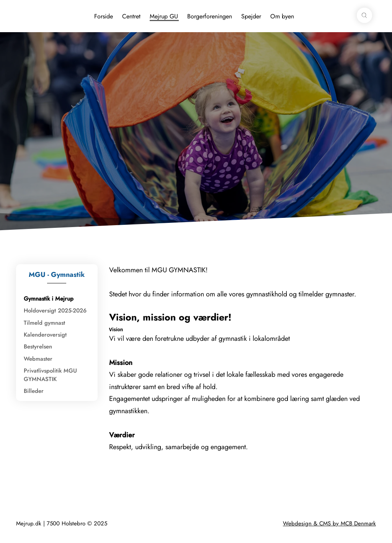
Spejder (251, 16)
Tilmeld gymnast (44, 323)
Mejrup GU (164, 16)
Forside (104, 16)
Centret (131, 16)
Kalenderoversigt (45, 335)
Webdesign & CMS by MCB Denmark (329, 523)
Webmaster (38, 359)
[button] (364, 15)
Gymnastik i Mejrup (49, 299)
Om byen (282, 16)
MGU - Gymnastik (57, 275)
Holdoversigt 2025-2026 (55, 311)
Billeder (34, 391)
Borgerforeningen (210, 16)
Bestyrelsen (38, 347)
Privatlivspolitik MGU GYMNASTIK (50, 375)
